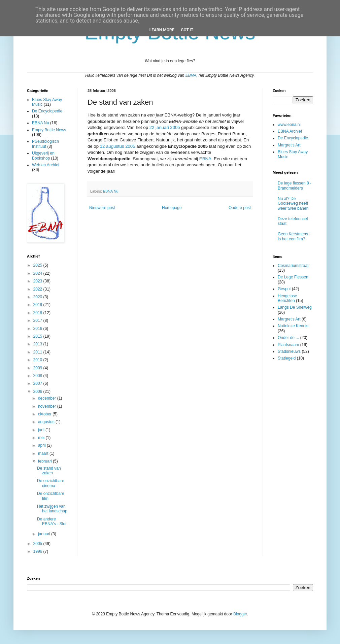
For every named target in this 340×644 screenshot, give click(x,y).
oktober (45, 414)
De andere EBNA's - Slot (52, 521)
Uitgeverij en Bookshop (43, 156)
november (48, 406)
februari (45, 461)
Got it (187, 30)
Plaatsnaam (288, 345)
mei (42, 438)
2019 (38, 305)
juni (42, 430)
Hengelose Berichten (287, 298)
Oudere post (240, 208)
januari (45, 534)
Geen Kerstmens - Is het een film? (294, 236)
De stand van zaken (49, 471)
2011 (38, 352)
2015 (38, 336)
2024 (38, 273)
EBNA (191, 75)
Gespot (284, 289)
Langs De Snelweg (295, 307)
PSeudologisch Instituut (45, 144)
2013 (38, 344)
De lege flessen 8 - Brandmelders (295, 185)
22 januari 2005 (165, 127)
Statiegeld (287, 358)
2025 (38, 265)
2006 (38, 392)
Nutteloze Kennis (293, 326)
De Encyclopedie (47, 111)
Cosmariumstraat (293, 266)
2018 (38, 313)
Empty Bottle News (49, 130)
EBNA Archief (290, 131)
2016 (38, 329)
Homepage (172, 208)
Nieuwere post (102, 208)
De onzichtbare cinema (51, 483)
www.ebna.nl (289, 125)
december (48, 398)
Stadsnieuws (289, 351)
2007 (38, 383)
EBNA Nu (111, 191)
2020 (38, 297)
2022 (38, 289)
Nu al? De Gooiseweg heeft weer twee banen (293, 204)
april (42, 445)
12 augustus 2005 (118, 146)
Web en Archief (46, 165)
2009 (38, 368)
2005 (38, 544)
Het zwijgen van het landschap (52, 509)
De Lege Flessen (293, 277)
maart (44, 453)
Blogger (240, 614)
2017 (38, 320)
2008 (38, 376)
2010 (38, 360)
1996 (38, 551)
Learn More (162, 30)
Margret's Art (289, 145)
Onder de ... (288, 338)
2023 (38, 281)
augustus (47, 422)
